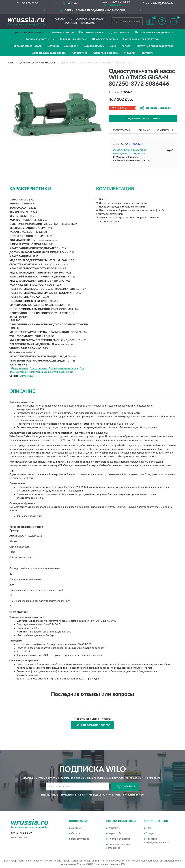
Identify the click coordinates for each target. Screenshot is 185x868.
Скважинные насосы (73, 39)
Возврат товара (80, 839)
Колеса (126, 46)
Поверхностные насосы (27, 46)
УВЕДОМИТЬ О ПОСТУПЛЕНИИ (143, 119)
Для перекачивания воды (64, 368)
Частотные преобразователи (155, 46)
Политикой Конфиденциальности (94, 795)
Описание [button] (144, 130)
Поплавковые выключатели (141, 39)
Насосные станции (62, 32)
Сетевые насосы (94, 46)
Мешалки (130, 53)
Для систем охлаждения (59, 372)
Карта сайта (115, 834)
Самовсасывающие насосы (49, 53)
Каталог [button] (60, 19)
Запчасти (148, 53)
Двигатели (71, 46)
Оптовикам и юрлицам (87, 19)
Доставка (77, 828)
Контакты (88, 23)
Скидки (150, 834)
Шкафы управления (105, 39)
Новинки (70, 23)
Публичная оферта (119, 839)
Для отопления (120, 32)
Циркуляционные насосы (28, 32)
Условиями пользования (126, 795)
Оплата (76, 834)
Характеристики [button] (122, 130)
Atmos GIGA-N (29, 376)
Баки (113, 46)
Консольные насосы (106, 53)
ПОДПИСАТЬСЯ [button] (125, 787)
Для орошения (20, 368)
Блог (149, 828)
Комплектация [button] (165, 130)
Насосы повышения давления (154, 32)
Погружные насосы (92, 32)
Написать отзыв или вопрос (92, 725)
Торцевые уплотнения (40, 39)
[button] (114, 5)
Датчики (53, 46)
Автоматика (80, 53)
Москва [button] (137, 144)
